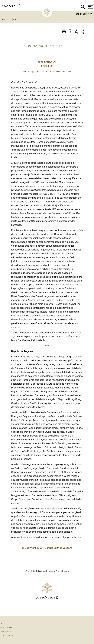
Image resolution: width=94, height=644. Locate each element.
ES (42, 46)
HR (54, 46)
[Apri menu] (90, 7)
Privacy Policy (7, 636)
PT (64, 46)
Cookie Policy (6, 632)
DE (30, 46)
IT (59, 46)
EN (36, 46)
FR (48, 46)
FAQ (2, 623)
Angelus (7, 19)
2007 (15, 19)
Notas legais (6, 627)
